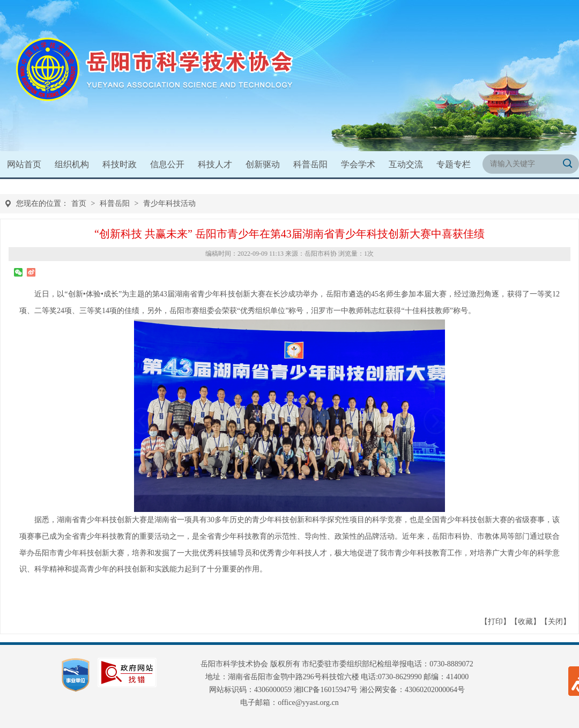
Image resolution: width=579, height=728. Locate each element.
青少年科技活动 (169, 203)
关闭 (555, 622)
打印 (495, 622)
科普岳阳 (115, 203)
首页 (79, 203)
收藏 (525, 622)
